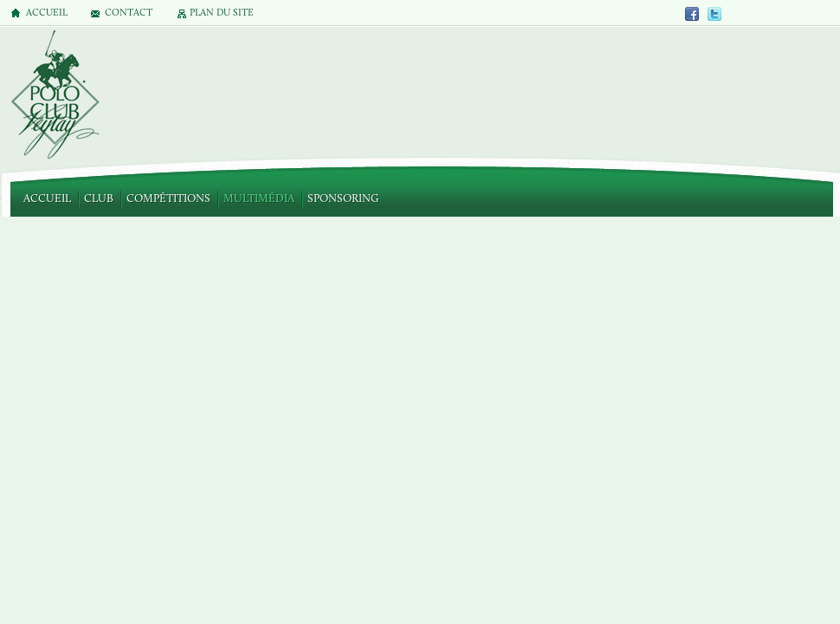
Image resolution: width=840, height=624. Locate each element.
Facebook (693, 13)
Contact (129, 13)
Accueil (47, 199)
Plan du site (222, 13)
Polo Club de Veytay (55, 96)
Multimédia (259, 199)
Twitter (714, 13)
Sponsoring (343, 199)
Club (99, 199)
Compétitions (168, 199)
